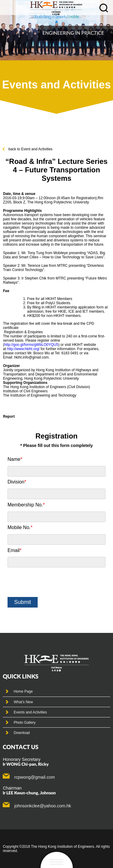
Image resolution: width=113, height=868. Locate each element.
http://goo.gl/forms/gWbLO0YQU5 (31, 345)
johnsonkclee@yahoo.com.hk (42, 806)
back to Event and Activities (28, 149)
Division (17, 482)
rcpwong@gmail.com (35, 777)
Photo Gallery (25, 723)
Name (15, 459)
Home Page (23, 691)
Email (14, 550)
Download (22, 733)
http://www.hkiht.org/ (23, 349)
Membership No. (26, 505)
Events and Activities (30, 712)
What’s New (23, 702)
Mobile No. (20, 527)
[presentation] (53, 582)
